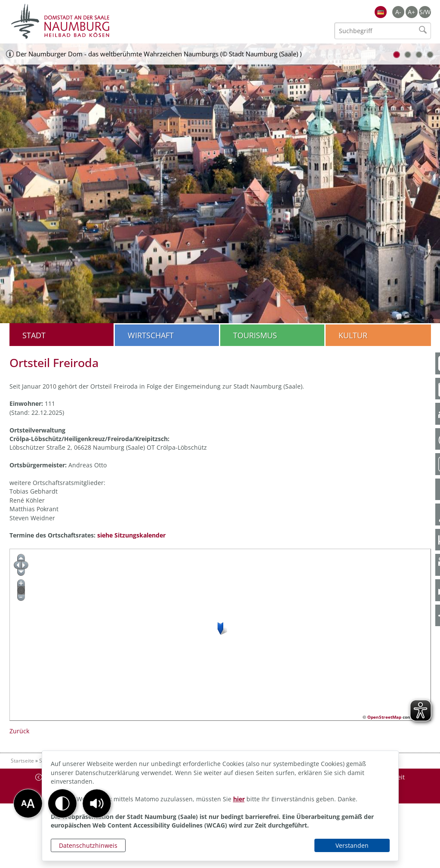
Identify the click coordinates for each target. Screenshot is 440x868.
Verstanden (352, 845)
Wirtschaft (151, 335)
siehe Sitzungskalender (131, 535)
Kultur (353, 335)
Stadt (34, 335)
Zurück (19, 731)
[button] (97, 803)
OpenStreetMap (384, 717)
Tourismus (255, 335)
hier (239, 799)
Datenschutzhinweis (88, 845)
